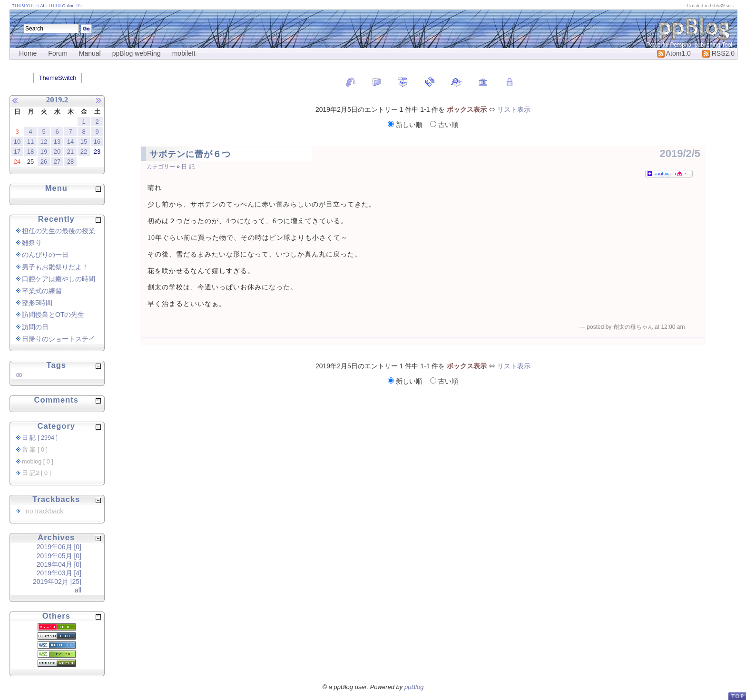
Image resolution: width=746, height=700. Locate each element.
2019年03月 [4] (59, 573)
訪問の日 (35, 327)
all (78, 590)
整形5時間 (37, 303)
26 (44, 162)
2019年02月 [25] (57, 582)
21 (70, 152)
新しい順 (406, 125)
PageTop (737, 696)
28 (70, 162)
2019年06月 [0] (59, 547)
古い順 (444, 125)
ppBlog (414, 687)
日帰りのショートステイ (59, 339)
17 (17, 152)
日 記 (188, 167)
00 (19, 375)
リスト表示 (514, 109)
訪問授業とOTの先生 (53, 315)
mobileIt (184, 53)
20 (57, 152)
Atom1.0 (674, 53)
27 (57, 162)
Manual (90, 53)
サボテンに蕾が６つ (190, 154)
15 (84, 142)
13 (57, 142)
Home (28, 53)
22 (84, 152)
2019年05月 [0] (59, 556)
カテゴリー (161, 167)
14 (70, 142)
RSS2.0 (718, 53)
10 (17, 142)
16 (97, 142)
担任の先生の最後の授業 (59, 231)
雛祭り (32, 243)
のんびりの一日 (45, 255)
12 (44, 142)
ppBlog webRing (137, 53)
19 (44, 152)
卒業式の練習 (42, 291)
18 (30, 152)
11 (30, 142)
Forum (58, 53)
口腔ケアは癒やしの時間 (59, 279)
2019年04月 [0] (59, 564)
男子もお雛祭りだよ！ (55, 267)
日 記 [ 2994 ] (40, 438)
